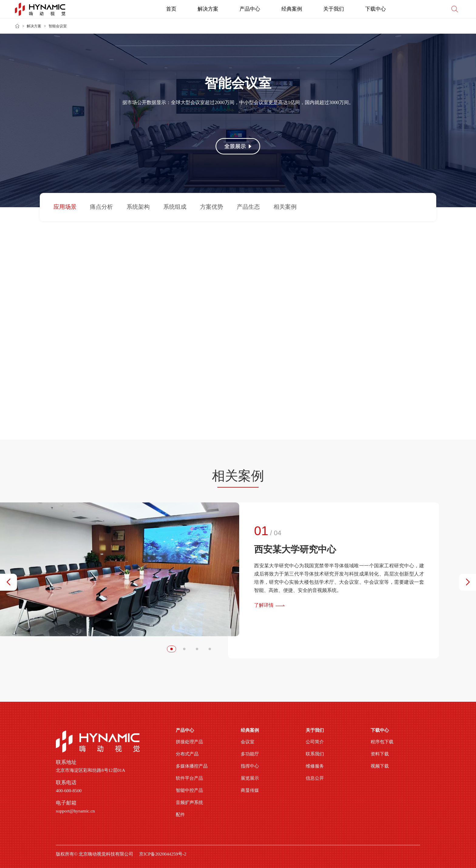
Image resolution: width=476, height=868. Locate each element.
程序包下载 (382, 742)
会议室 (248, 742)
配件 (180, 815)
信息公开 (315, 778)
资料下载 (380, 754)
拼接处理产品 (189, 742)
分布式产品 (187, 754)
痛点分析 (101, 207)
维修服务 (315, 766)
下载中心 (376, 9)
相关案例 (285, 207)
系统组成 (175, 207)
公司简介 (315, 742)
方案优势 (212, 207)
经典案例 (292, 9)
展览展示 (250, 778)
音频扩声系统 (189, 802)
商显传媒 (250, 790)
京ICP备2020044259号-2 (163, 854)
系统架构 (138, 207)
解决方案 (208, 9)
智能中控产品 (189, 790)
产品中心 (250, 9)
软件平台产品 (189, 778)
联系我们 (315, 754)
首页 (171, 9)
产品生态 (248, 207)
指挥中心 (250, 766)
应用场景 (65, 207)
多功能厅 (250, 754)
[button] (8, 582)
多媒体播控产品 (192, 766)
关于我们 (334, 9)
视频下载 (380, 766)
